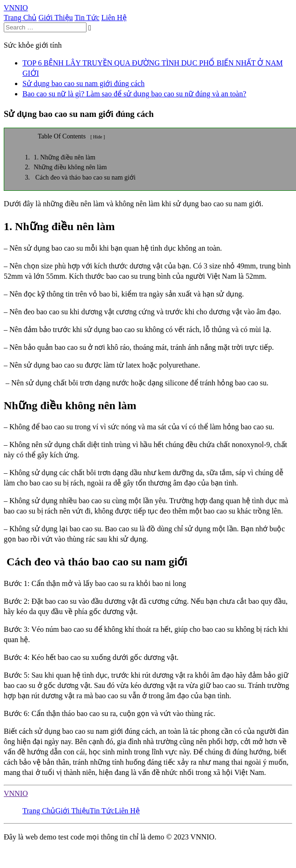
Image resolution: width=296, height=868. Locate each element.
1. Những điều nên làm (65, 157)
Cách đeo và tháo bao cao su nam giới (85, 177)
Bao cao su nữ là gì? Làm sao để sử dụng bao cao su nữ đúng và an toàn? (134, 94)
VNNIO (16, 793)
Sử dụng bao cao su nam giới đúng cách (83, 83)
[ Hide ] (97, 137)
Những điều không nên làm (70, 167)
